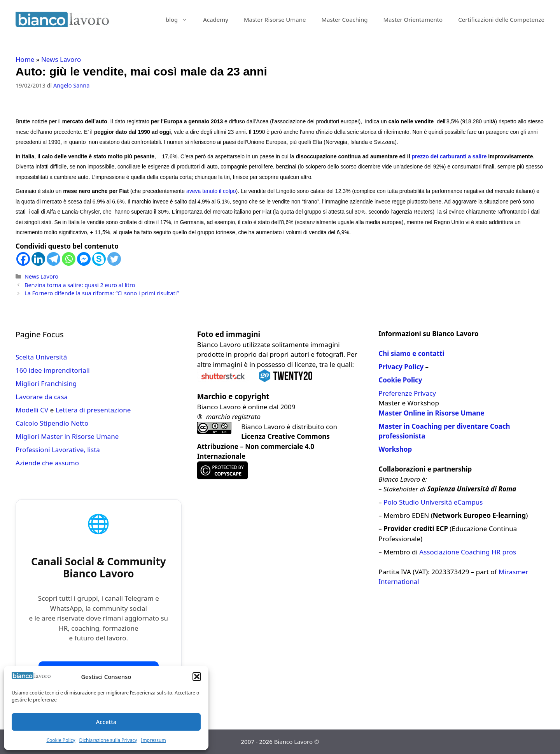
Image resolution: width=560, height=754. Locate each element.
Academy (216, 19)
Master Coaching (344, 19)
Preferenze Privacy (407, 393)
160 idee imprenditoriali (53, 370)
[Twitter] (114, 259)
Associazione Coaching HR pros (468, 552)
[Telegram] (53, 259)
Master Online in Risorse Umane (431, 413)
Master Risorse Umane (275, 19)
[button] (197, 677)
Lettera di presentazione (93, 410)
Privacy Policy (401, 367)
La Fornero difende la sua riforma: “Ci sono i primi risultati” (102, 293)
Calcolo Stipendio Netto (52, 423)
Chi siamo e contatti (411, 353)
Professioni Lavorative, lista (58, 450)
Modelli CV (32, 410)
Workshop (395, 449)
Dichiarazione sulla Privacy (108, 740)
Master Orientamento (413, 19)
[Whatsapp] (69, 259)
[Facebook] (23, 259)
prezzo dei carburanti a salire (449, 156)
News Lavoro (61, 59)
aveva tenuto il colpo (210, 191)
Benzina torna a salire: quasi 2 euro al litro (80, 285)
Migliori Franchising (46, 383)
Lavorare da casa (42, 397)
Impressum (153, 740)
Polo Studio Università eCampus (433, 502)
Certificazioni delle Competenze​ (501, 19)
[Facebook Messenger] (84, 259)
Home (25, 59)
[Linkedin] (38, 259)
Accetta (106, 722)
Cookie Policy (61, 740)
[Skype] (99, 259)
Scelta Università (41, 357)
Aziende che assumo (47, 463)
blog (180, 19)
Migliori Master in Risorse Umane (67, 436)
